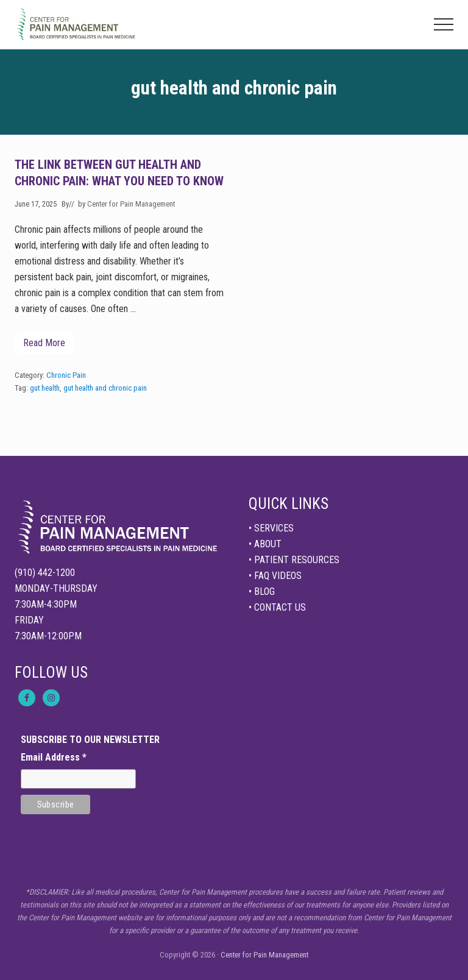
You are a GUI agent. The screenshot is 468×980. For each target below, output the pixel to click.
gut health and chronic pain (105, 388)
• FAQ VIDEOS (275, 576)
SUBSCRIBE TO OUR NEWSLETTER (90, 740)
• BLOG (262, 591)
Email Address (54, 757)
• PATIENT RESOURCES (294, 560)
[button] (444, 24)
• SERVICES (271, 528)
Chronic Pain (66, 375)
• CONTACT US (277, 607)
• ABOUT (265, 544)
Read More (44, 346)
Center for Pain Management (264, 955)
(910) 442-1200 (45, 573)
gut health (45, 388)
